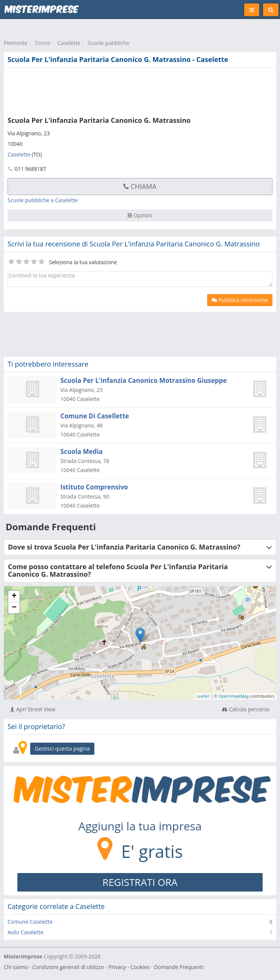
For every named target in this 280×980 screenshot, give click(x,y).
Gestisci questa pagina (62, 749)
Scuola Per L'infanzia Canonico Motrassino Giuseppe (144, 380)
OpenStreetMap (234, 696)
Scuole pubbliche (108, 43)
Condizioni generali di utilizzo (68, 967)
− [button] (14, 608)
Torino (42, 43)
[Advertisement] (115, 90)
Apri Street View (33, 709)
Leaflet (203, 696)
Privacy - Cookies (129, 967)
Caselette (69, 43)
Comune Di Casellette (95, 416)
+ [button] (14, 596)
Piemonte (16, 43)
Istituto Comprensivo (94, 487)
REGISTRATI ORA (140, 882)
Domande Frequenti (179, 967)
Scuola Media (82, 451)
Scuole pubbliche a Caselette (43, 200)
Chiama (140, 186)
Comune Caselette (30, 922)
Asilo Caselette (25, 932)
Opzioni (140, 215)
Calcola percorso (246, 709)
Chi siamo (16, 967)
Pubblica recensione (240, 300)
